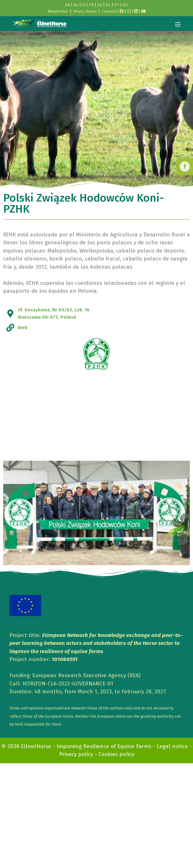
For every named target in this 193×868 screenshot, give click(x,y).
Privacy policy (76, 754)
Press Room (85, 11)
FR (91, 5)
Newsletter (58, 11)
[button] (185, 166)
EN (67, 5)
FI (84, 5)
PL (108, 5)
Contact (109, 11)
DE (100, 5)
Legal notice (172, 746)
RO (125, 5)
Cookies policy (116, 754)
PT (117, 5)
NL (76, 5)
